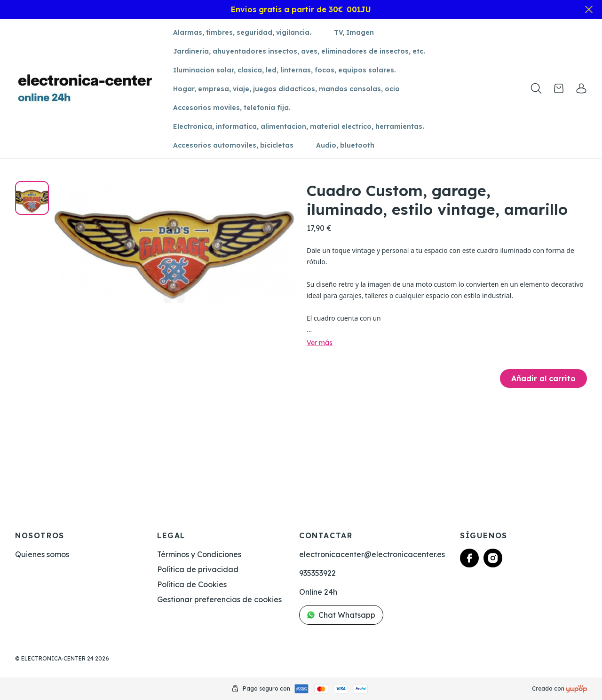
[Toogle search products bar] (536, 88)
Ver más (320, 343)
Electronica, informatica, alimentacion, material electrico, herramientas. (299, 126)
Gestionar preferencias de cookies (219, 599)
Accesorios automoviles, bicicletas (233, 145)
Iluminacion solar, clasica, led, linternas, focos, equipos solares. (285, 70)
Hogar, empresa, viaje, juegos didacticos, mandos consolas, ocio (286, 89)
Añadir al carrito (543, 378)
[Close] (589, 9)
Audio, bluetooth (345, 145)
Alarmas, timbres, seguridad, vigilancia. (242, 32)
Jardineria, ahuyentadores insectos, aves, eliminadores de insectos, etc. (299, 51)
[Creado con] (577, 689)
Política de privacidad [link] (198, 569)
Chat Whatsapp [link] (341, 615)
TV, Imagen (354, 32)
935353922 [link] (317, 573)
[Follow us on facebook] (469, 558)
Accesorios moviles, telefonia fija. (232, 108)
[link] (581, 88)
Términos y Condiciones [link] (199, 554)
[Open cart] (559, 88)
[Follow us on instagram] (493, 558)
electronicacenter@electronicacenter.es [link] (372, 554)
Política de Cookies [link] (192, 584)
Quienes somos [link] (42, 554)
